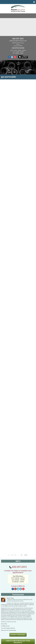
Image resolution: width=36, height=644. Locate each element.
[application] (12, 622)
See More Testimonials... (18, 604)
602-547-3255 (18, 39)
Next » (26, 524)
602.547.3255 (18, 536)
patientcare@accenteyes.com (18, 41)
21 (21, 524)
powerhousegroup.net (23, 642)
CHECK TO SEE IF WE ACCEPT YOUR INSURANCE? (18, 611)
